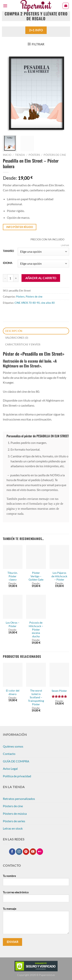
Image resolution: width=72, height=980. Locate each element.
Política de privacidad (17, 776)
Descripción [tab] (14, 331)
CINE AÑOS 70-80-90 (27, 303)
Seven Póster (59, 691)
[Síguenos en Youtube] (33, 852)
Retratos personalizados (19, 799)
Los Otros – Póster (13, 624)
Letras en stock (13, 828)
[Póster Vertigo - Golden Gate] (36, 557)
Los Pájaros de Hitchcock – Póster (59, 576)
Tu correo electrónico (36, 898)
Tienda (20, 155)
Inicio (7, 155)
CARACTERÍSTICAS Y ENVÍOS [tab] (23, 344)
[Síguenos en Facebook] (12, 852)
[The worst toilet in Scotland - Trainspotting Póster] (36, 675)
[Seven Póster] (59, 675)
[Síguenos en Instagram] (19, 852)
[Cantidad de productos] (10, 278)
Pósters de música (15, 813)
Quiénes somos (13, 746)
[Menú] (5, 6)
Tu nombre (36, 882)
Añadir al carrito (41, 278)
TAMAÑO (8, 251)
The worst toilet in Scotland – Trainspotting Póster (36, 697)
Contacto (9, 754)
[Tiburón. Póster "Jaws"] (13, 557)
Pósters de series (14, 821)
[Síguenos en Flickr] (40, 852)
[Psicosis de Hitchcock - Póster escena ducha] (36, 607)
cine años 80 (48, 303)
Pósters (34, 155)
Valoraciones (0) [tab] (17, 338)
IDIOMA (8, 263)
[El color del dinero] (13, 675)
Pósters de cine (55, 155)
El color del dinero (13, 692)
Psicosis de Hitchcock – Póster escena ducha (36, 629)
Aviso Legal (10, 768)
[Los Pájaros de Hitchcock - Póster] (59, 557)
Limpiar (65, 245)
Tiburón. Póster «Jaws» (13, 576)
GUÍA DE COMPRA (16, 761)
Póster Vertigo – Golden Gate (36, 576)
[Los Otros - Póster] (13, 607)
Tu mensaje (36, 922)
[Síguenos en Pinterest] (26, 852)
